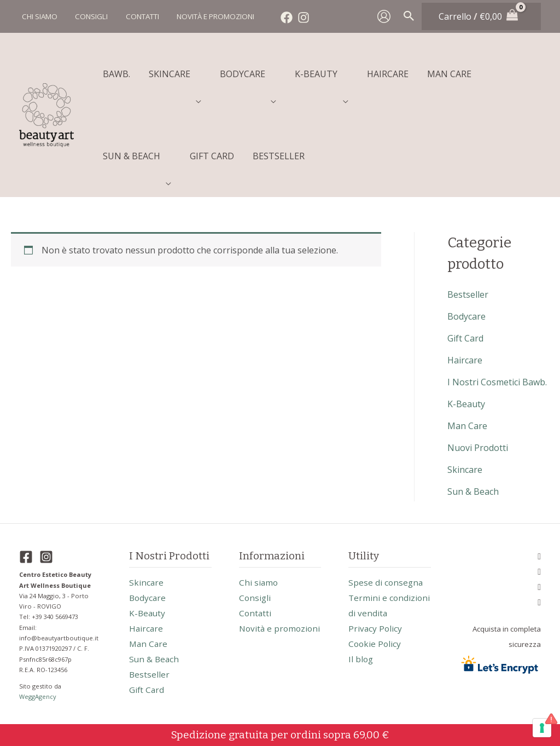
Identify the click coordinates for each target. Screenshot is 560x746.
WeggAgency (39, 696)
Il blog (361, 674)
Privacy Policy (376, 644)
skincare (465, 470)
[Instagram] (298, 18)
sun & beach (473, 491)
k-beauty (466, 404)
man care (467, 426)
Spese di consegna (386, 582)
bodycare (466, 316)
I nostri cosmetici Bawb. (497, 382)
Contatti (256, 613)
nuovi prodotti (478, 448)
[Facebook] (281, 18)
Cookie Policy (375, 659)
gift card (465, 338)
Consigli (255, 598)
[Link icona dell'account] (384, 16)
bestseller (468, 294)
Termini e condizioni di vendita (374, 613)
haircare (465, 360)
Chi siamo (259, 582)
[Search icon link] (409, 16)
